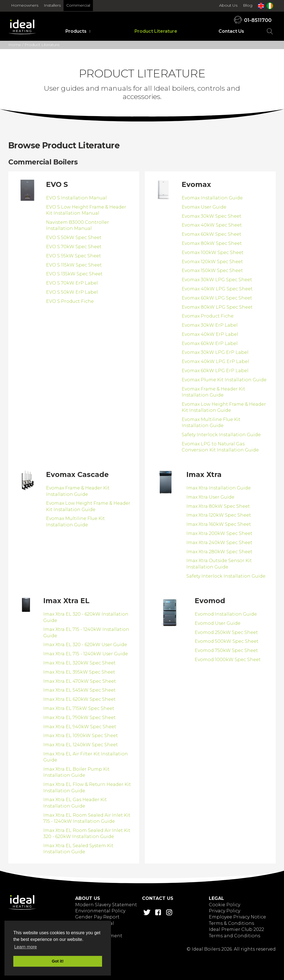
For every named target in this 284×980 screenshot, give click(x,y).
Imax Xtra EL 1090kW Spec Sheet (81, 736)
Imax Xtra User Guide (210, 497)
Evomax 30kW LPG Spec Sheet (217, 280)
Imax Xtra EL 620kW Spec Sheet (79, 699)
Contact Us (231, 31)
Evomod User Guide (218, 623)
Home (15, 45)
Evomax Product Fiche (208, 316)
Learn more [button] (26, 947)
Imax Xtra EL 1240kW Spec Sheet (81, 745)
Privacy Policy (225, 911)
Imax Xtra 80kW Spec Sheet (218, 506)
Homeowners (25, 5)
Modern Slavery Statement (106, 905)
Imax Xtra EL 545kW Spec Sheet (79, 690)
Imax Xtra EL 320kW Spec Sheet (79, 663)
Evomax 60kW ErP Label (210, 343)
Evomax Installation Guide (212, 198)
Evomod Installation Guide (226, 614)
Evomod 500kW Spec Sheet (227, 641)
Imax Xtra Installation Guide (219, 488)
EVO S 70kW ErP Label (72, 283)
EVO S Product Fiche (70, 301)
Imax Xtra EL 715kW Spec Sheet (79, 708)
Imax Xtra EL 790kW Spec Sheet (79, 718)
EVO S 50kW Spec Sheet (74, 238)
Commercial (78, 5)
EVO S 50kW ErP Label (72, 292)
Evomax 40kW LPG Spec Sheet (217, 289)
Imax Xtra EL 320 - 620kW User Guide (85, 645)
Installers (52, 5)
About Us (228, 5)
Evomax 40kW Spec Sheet (212, 225)
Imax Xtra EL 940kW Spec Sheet (80, 727)
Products (76, 31)
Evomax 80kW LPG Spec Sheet (217, 307)
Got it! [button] (58, 961)
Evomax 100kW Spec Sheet (213, 252)
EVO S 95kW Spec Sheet (73, 256)
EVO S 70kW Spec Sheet (74, 247)
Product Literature (156, 31)
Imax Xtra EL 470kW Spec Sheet (80, 681)
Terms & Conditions (231, 923)
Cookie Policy (225, 905)
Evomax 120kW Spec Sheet (212, 262)
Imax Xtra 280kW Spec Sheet (219, 552)
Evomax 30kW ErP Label (210, 325)
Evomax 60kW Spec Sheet (211, 234)
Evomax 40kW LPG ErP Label (215, 361)
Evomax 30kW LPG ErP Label (215, 352)
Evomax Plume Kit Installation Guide (224, 380)
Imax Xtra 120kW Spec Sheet (219, 515)
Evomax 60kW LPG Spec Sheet (217, 298)
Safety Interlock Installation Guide (221, 435)
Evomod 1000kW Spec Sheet (228, 660)
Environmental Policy (100, 911)
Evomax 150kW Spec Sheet (212, 271)
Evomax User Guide (204, 207)
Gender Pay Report (97, 917)
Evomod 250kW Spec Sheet (226, 632)
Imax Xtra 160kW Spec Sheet (219, 524)
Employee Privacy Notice (237, 917)
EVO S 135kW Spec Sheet (74, 274)
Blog (248, 5)
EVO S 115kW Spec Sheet (74, 265)
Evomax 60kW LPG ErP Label (215, 371)
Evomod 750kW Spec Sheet (226, 650)
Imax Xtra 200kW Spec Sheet (219, 533)
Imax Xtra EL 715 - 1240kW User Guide (86, 654)
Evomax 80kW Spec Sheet (212, 243)
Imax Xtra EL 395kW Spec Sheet (79, 672)
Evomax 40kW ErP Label (210, 334)
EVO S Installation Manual (76, 198)
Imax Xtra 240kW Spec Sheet (219, 543)
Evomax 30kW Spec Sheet (211, 216)
